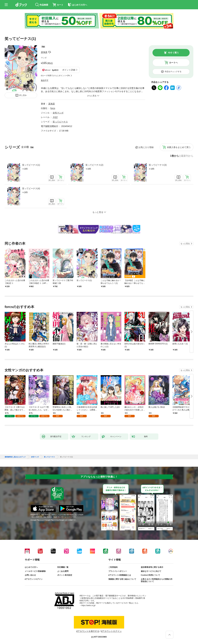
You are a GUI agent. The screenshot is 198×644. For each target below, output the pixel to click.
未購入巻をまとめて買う (179, 147)
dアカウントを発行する (88, 631)
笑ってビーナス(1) (31, 165)
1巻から (175, 156)
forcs (53, 108)
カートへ (173, 63)
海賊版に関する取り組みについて (122, 579)
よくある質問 (63, 571)
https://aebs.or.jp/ (88, 605)
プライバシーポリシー (118, 571)
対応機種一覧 (63, 567)
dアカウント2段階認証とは (120, 575)
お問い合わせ (30, 575)
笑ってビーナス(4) (31, 188)
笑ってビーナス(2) (94, 165)
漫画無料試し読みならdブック (15, 457)
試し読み (23, 95)
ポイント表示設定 (65, 575)
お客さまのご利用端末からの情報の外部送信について (157, 580)
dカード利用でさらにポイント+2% (55, 76)
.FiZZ (55, 117)
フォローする (50, 52)
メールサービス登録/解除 (35, 571)
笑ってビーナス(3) (158, 165)
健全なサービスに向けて (151, 571)
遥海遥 (44, 52)
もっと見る (185, 244)
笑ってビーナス (60, 122)
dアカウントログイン (34, 579)
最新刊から (187, 156)
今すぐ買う (173, 53)
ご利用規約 (113, 567)
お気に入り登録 (146, 147)
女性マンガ (58, 113)
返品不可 (45, 80)
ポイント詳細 (69, 70)
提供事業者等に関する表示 (152, 567)
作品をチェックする (173, 72)
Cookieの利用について (150, 575)
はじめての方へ (31, 567)
